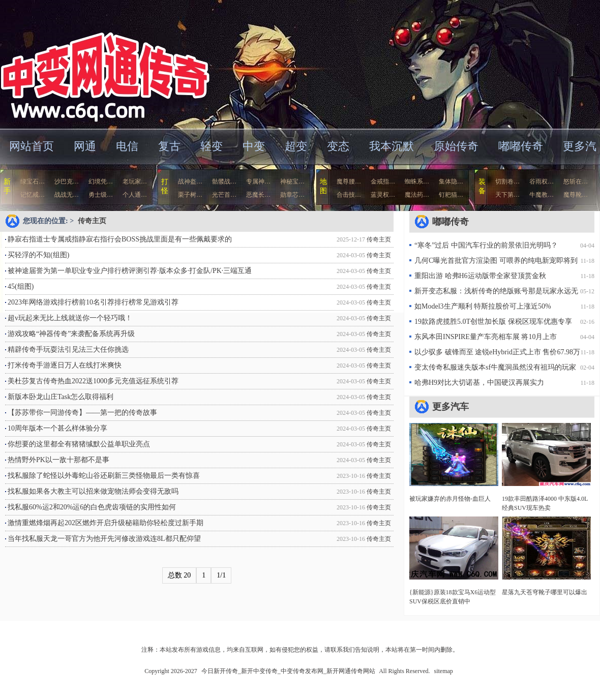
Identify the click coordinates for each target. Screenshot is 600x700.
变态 (338, 146)
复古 (169, 146)
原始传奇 (456, 146)
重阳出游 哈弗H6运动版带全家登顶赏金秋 (480, 276)
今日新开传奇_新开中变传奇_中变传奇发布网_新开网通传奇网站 (99, 63)
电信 (127, 146)
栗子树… (190, 195)
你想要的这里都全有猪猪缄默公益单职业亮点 (79, 444)
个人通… (135, 195)
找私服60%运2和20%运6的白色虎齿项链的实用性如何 (92, 507)
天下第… (507, 195)
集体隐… (451, 181)
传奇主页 (92, 221)
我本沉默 (392, 146)
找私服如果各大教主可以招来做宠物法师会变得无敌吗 (93, 491)
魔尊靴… (576, 195)
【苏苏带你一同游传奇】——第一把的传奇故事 (82, 413)
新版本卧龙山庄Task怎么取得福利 (61, 397)
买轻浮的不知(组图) (38, 255)
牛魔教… (542, 195)
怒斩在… (576, 181)
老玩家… (135, 181)
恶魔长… (258, 195)
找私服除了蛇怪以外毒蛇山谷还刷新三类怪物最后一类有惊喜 (104, 476)
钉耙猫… (451, 195)
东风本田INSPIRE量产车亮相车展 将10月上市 (486, 337)
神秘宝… (292, 181)
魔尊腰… (349, 181)
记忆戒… (33, 195)
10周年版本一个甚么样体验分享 (57, 428)
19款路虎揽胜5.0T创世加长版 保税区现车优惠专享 (493, 322)
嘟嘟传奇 (521, 146)
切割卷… (507, 181)
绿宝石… (33, 181)
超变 (296, 146)
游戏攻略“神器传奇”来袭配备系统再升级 (71, 334)
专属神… (258, 181)
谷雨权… (542, 181)
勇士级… (101, 195)
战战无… (67, 195)
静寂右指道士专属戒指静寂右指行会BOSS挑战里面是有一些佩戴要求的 (120, 239)
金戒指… (383, 181)
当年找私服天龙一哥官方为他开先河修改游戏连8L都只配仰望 (104, 539)
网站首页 (32, 146)
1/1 (221, 575)
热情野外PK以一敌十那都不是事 (58, 460)
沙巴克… (67, 181)
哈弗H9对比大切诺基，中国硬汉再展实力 (479, 383)
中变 (254, 146)
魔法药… (417, 195)
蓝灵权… (383, 195)
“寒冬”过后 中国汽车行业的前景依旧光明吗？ (486, 245)
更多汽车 (451, 407)
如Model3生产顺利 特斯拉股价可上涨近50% (483, 306)
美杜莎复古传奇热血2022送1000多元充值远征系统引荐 (93, 381)
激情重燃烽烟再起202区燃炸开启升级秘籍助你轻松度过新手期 (106, 523)
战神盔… (190, 181)
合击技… (349, 195)
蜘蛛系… (417, 181)
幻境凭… (101, 181)
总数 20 (179, 575)
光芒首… (224, 195)
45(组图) (21, 286)
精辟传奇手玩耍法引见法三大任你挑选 (68, 349)
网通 (85, 146)
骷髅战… (224, 181)
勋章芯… (292, 195)
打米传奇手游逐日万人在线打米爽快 (65, 365)
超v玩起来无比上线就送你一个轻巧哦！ (70, 318)
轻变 (212, 146)
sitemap (444, 671)
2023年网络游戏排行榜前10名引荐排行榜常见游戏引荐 (93, 302)
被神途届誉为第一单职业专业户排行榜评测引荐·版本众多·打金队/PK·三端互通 (130, 271)
